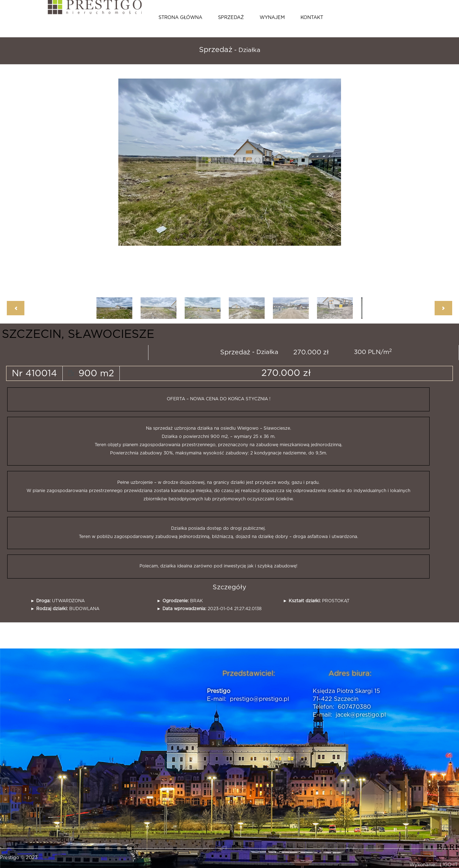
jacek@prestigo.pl (361, 715)
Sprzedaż (231, 18)
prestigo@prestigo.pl (259, 699)
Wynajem (272, 18)
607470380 (354, 707)
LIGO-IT (449, 865)
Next (443, 308)
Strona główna (180, 18)
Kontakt (312, 18)
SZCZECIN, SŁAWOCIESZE (78, 334)
